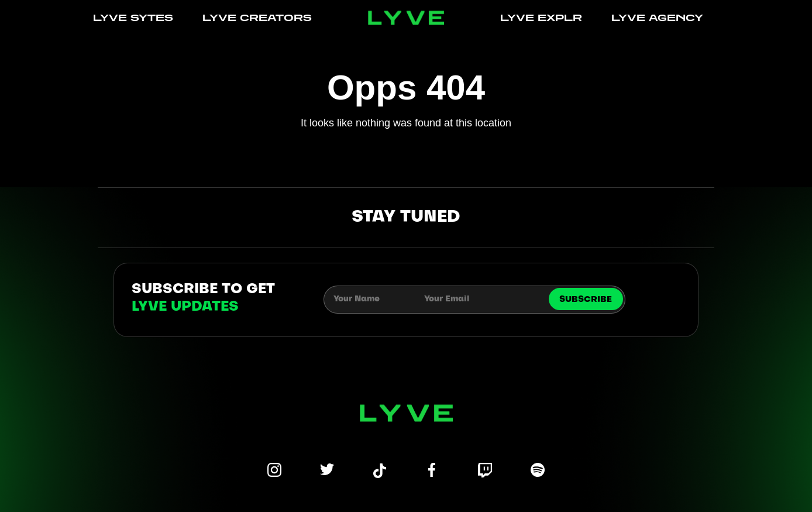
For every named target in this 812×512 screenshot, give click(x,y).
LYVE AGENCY (657, 18)
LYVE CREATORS (257, 18)
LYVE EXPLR (541, 18)
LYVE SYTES (133, 18)
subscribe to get (203, 298)
